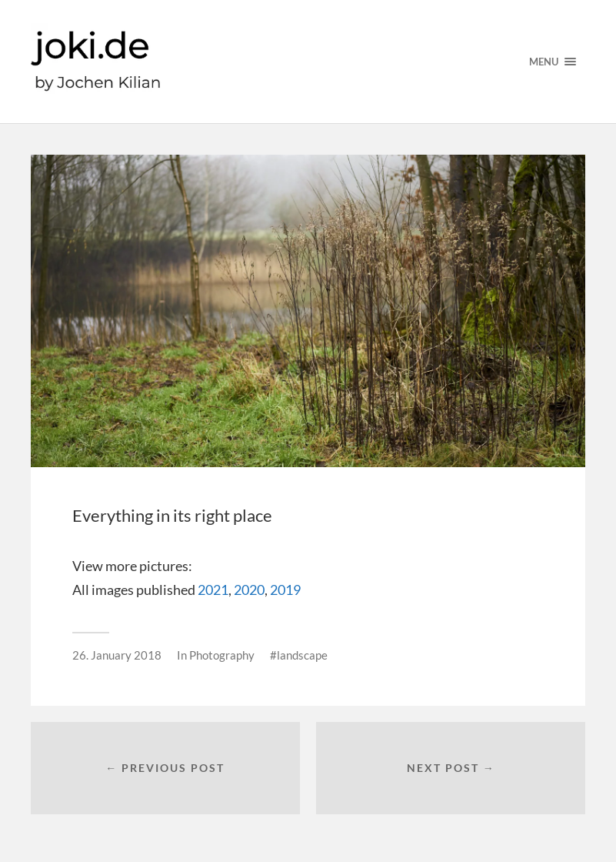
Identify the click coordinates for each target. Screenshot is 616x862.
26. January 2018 (117, 655)
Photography (222, 655)
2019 (285, 590)
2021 (213, 590)
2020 (249, 590)
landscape (302, 655)
